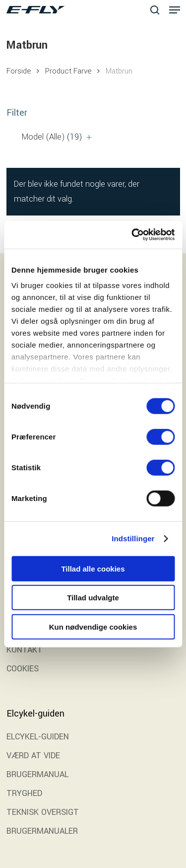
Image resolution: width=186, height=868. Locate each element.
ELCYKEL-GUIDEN (38, 737)
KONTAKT (25, 650)
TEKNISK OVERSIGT (43, 812)
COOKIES (23, 669)
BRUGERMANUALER (42, 831)
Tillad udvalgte (93, 598)
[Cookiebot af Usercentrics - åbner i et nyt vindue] (132, 235)
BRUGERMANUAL (37, 774)
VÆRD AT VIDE (33, 756)
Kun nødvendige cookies (93, 626)
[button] (175, 10)
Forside (19, 71)
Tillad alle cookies (93, 568)
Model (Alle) (52, 137)
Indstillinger (133, 539)
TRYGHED (24, 793)
